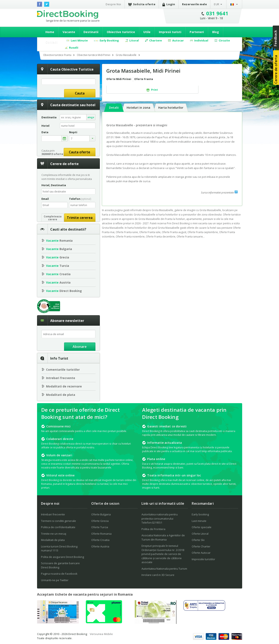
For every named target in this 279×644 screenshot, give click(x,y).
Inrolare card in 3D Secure (158, 575)
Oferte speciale (202, 527)
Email (45, 199)
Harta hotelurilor (171, 108)
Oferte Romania (101, 534)
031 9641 (217, 13)
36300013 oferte (52, 154)
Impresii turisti (170, 32)
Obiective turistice (121, 32)
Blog (216, 32)
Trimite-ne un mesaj (54, 534)
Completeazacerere (53, 218)
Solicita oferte (142, 4)
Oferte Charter (201, 546)
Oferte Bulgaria (101, 514)
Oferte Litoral (200, 534)
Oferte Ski (198, 540)
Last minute (199, 521)
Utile (147, 32)
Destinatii (91, 32)
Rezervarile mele (194, 4)
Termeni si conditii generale (58, 521)
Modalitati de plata (61, 395)
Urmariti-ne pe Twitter (55, 580)
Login (169, 4)
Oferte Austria (100, 546)
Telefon (80, 199)
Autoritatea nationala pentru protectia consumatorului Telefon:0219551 (160, 518)
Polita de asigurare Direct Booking (62, 557)
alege (91, 117)
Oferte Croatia (100, 540)
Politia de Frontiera (153, 529)
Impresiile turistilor (203, 559)
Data (45, 132)
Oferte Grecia (100, 521)
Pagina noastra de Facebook (59, 574)
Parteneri (197, 32)
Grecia (58, 257)
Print (152, 90)
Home (50, 32)
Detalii (114, 108)
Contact (51, 42)
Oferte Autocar (201, 553)
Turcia (58, 266)
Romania (59, 241)
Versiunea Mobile (101, 634)
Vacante (69, 32)
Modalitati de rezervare (64, 386)
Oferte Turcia (100, 527)
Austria (58, 282)
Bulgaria (59, 249)
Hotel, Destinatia (54, 185)
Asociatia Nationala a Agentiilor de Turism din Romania (163, 537)
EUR (217, 4)
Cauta (80, 93)
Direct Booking (68, 14)
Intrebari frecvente (61, 378)
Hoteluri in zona (138, 108)
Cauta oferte (80, 152)
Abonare (80, 347)
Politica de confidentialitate (58, 527)
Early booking (200, 514)
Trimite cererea (80, 218)
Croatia (58, 274)
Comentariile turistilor (63, 370)
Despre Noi (113, 4)
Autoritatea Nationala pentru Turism (164, 569)
